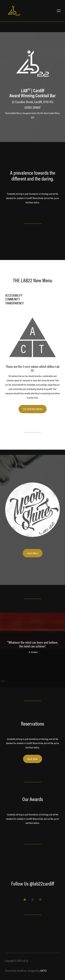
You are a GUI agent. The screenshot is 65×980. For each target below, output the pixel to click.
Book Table (33, 759)
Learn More (33, 553)
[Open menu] (59, 11)
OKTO (43, 971)
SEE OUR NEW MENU (33, 409)
